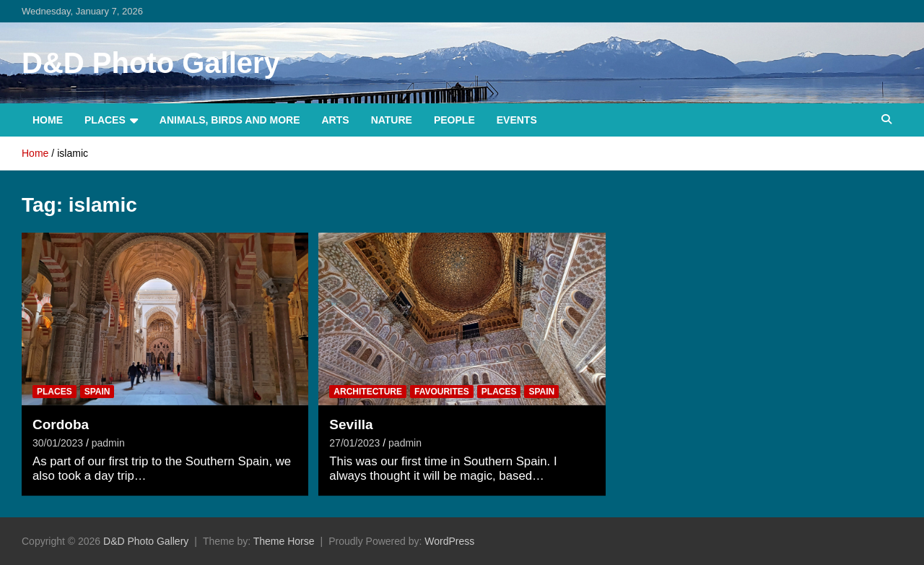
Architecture (368, 392)
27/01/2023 (354, 443)
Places (105, 120)
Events (517, 120)
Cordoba (61, 424)
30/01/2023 (58, 443)
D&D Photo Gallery (151, 63)
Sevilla (351, 424)
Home (48, 120)
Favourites (442, 392)
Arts (336, 120)
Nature (392, 120)
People (454, 120)
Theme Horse (284, 541)
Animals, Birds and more (230, 120)
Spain (97, 392)
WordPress (449, 541)
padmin (108, 443)
